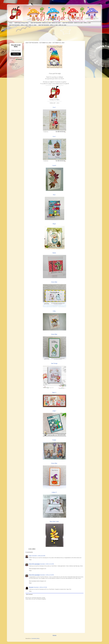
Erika (54, 311)
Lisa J (54, 107)
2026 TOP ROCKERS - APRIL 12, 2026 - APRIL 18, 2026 (52, 25)
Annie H (54, 393)
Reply (30, 560)
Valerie (54, 253)
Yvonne (54, 440)
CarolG (54, 166)
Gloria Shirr (54, 282)
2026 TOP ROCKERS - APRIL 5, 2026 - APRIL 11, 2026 (23, 25)
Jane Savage (54, 363)
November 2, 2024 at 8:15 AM (39, 556)
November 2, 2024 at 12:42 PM (47, 575)
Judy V (54, 411)
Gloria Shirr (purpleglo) (34, 564)
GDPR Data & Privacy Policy (21, 23)
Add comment (29, 594)
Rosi (54, 195)
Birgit (54, 224)
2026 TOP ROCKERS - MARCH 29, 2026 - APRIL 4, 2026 (77, 23)
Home (11, 23)
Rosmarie (31, 587)
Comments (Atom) (35, 638)
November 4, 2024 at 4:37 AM (40, 587)
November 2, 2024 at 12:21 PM (47, 564)
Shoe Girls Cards (54, 522)
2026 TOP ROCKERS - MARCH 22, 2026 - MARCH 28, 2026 (45, 23)
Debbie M (54, 492)
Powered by (16, 59)
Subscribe (16, 54)
